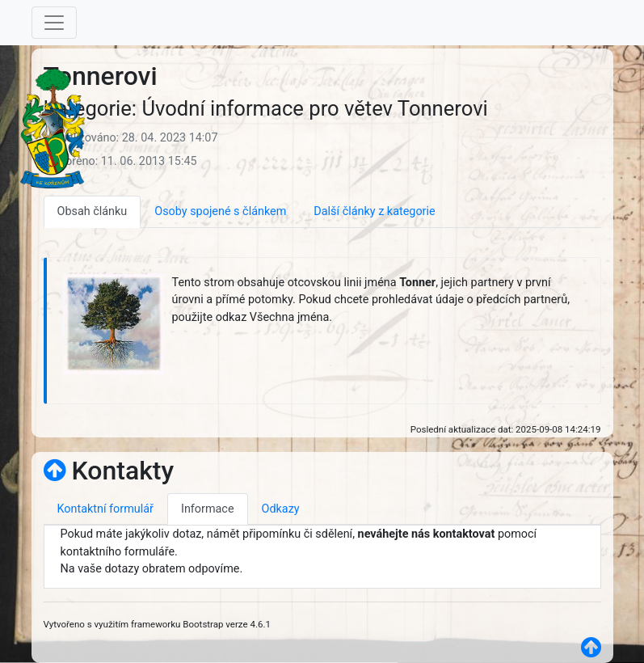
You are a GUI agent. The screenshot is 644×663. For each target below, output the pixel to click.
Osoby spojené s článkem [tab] (220, 211)
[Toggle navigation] (54, 23)
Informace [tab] (208, 509)
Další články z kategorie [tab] (374, 211)
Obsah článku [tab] (93, 211)
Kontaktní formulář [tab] (105, 509)
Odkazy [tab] (281, 509)
